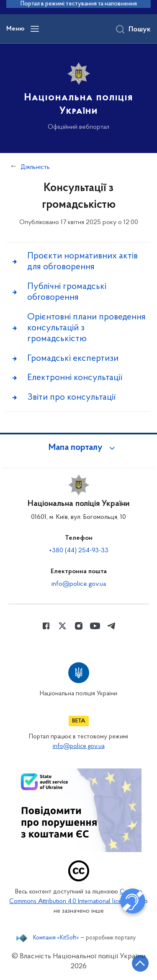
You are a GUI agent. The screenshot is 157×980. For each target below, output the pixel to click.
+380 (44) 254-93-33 (79, 551)
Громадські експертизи (73, 359)
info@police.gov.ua (79, 584)
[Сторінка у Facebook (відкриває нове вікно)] (46, 626)
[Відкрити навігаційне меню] (35, 29)
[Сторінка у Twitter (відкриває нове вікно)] (62, 626)
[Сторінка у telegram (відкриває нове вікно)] (111, 626)
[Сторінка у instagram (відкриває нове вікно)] (79, 626)
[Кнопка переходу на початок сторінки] (140, 963)
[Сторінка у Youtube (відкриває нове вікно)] (95, 626)
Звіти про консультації (72, 397)
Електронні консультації (75, 378)
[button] (79, 448)
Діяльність (35, 167)
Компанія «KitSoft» (56, 938)
